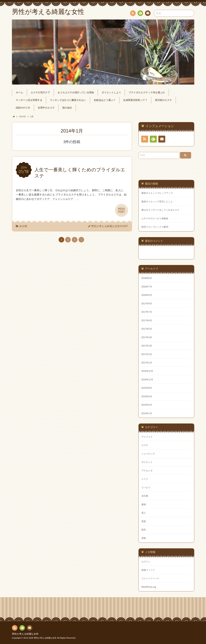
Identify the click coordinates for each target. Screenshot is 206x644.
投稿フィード (148, 570)
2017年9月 (147, 304)
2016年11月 (147, 380)
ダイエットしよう (111, 93)
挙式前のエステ (163, 100)
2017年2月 (147, 354)
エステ (145, 445)
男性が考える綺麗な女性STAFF (110, 226)
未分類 (23, 226)
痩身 (144, 504)
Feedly (140, 14)
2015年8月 (147, 388)
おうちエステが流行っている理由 (76, 93)
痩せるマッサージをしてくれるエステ (160, 210)
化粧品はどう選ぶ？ (105, 100)
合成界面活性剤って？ (135, 100)
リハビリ (146, 488)
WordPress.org (149, 587)
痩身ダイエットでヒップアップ (157, 193)
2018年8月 (147, 278)
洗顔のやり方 (23, 108)
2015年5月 (147, 405)
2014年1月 (147, 413)
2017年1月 (147, 363)
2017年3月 (147, 346)
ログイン (146, 562)
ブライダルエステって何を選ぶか (147, 93)
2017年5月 (147, 329)
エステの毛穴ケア (40, 93)
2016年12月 (147, 371)
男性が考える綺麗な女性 (25, 634)
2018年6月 (147, 295)
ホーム (19, 93)
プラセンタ (147, 471)
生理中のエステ (46, 108)
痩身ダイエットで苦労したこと (157, 202)
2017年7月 (147, 312)
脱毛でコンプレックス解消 (155, 227)
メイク (145, 479)
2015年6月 (147, 397)
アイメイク (147, 437)
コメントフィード (150, 578)
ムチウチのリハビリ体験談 (155, 219)
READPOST (122, 210)
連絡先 (148, 14)
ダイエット (147, 462)
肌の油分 (67, 108)
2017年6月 (147, 321)
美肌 (144, 521)
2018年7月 (147, 287)
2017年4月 (147, 337)
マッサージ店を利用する (29, 100)
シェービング (148, 454)
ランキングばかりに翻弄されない (68, 100)
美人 (144, 513)
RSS (132, 14)
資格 (144, 538)
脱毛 (144, 530)
